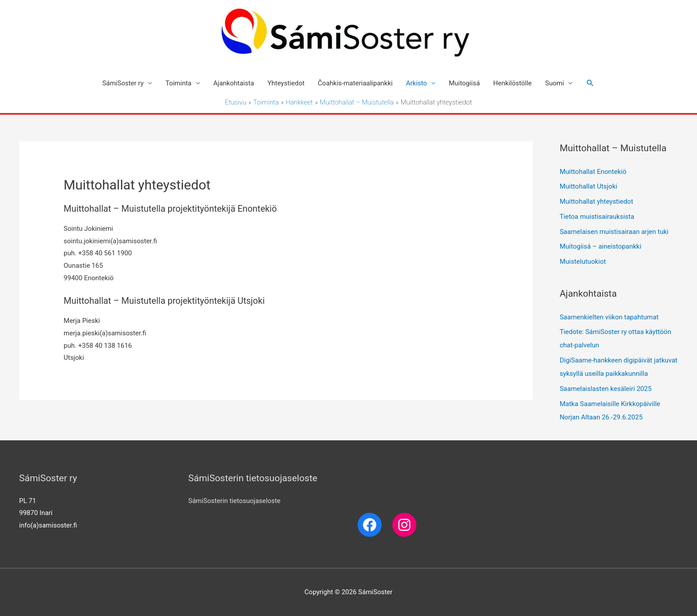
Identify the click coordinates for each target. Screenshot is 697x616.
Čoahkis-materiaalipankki (355, 83)
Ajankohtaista (234, 83)
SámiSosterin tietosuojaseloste (234, 501)
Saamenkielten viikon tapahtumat (609, 317)
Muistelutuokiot (583, 262)
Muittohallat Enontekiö (593, 172)
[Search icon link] (590, 83)
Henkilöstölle (513, 83)
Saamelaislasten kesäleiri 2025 (606, 389)
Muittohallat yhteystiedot (596, 201)
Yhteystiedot (286, 83)
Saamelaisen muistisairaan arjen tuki (614, 232)
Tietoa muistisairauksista (597, 217)
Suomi (555, 83)
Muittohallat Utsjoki (588, 186)
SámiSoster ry (123, 83)
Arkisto (417, 83)
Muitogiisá (464, 83)
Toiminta (179, 83)
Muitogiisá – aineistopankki (600, 246)
